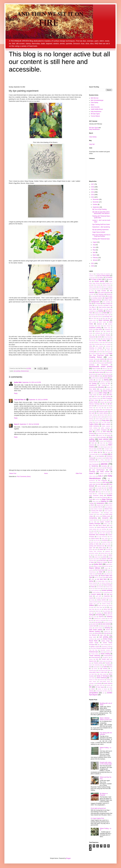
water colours (93, 682)
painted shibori (107, 542)
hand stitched (104, 439)
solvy (92, 620)
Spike (100, 626)
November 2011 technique (97, 535)
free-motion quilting (100, 417)
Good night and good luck (98, 808)
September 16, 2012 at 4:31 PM (32, 382)
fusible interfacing (94, 426)
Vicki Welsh (92, 678)
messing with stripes (97, 511)
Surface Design (94, 643)
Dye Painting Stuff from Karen (101, 224)
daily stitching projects (100, 363)
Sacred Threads (93, 585)
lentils (105, 488)
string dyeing (98, 633)
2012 (93, 197)
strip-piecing (107, 633)
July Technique (108, 468)
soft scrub (94, 617)
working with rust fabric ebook (103, 691)
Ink (111, 454)
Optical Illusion (95, 538)
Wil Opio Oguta (95, 114)
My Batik (94, 522)
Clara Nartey (94, 103)
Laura (105, 484)
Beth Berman (95, 98)
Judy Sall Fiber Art (20, 400)
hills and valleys (93, 449)
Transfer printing (98, 663)
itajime (109, 460)
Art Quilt (93, 296)
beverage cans (108, 316)
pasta (96, 549)
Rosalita (99, 574)
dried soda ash (107, 374)
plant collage (103, 555)
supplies (99, 639)
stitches (91, 633)
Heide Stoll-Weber (101, 445)
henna (99, 447)
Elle (109, 384)
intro (102, 458)
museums (104, 520)
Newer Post (13, 473)
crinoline (104, 361)
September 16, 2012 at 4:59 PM (38, 400)
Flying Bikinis (99, 409)
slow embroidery (107, 611)
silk (106, 607)
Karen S (17, 424)
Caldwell (108, 331)
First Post (98, 408)
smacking (99, 613)
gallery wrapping (105, 428)
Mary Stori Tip (99, 507)
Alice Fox (106, 287)
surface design (106, 641)
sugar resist (103, 635)
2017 (93, 184)
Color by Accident (106, 344)
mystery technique (95, 524)
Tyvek (105, 667)
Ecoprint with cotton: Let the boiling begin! (106, 763)
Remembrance (93, 572)
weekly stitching (108, 683)
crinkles (98, 361)
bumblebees (107, 330)
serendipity (98, 598)
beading (101, 311)
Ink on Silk (94, 456)
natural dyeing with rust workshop (98, 529)
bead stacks (93, 309)
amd (105, 289)
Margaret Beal (100, 505)
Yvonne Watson (95, 116)
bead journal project (104, 307)
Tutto (100, 667)
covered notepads (95, 354)
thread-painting (108, 656)
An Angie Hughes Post (97, 818)
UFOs (111, 667)
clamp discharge (107, 339)
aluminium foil (98, 289)
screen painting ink (95, 591)
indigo (105, 454)
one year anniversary (102, 537)
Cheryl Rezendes (108, 337)
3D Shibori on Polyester (104, 794)
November (96, 202)
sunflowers (92, 639)
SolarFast (101, 617)
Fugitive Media (93, 424)
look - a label (98, 494)
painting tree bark (106, 544)
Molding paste (106, 516)
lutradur (110, 495)
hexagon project (107, 447)
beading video (98, 313)
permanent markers (94, 553)
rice (107, 572)
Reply (16, 393)
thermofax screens (105, 650)
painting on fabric (94, 544)
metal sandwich (108, 511)
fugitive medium (106, 424)
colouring (108, 346)
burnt (90, 331)
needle (95, 531)
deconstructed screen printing (101, 366)
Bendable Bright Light (105, 315)
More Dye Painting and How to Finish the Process (101, 236)
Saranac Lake (109, 587)
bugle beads (99, 329)
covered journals (108, 352)
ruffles (93, 579)
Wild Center (109, 687)
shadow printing (106, 604)
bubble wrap (107, 328)
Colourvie (108, 348)
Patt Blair (108, 549)
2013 (93, 195)
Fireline (91, 408)
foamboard (108, 409)
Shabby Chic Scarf (94, 604)
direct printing (102, 371)
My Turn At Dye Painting (99, 209)
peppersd (108, 551)
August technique (97, 300)
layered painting (102, 486)
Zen (103, 693)
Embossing (92, 387)
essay (101, 389)
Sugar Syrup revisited (99, 232)
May (94, 250)
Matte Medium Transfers (97, 509)
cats (109, 333)
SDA (105, 594)
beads (105, 313)
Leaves (91, 488)
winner (93, 689)
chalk (96, 335)
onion (111, 537)
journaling (104, 466)
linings (99, 492)
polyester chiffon (106, 559)
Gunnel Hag (92, 437)
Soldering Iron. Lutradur (100, 619)
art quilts (110, 296)
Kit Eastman (98, 483)
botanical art (101, 324)
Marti (92, 507)
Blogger (68, 858)
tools (97, 659)
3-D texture (109, 278)
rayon (106, 568)
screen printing (107, 590)
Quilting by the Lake (106, 566)
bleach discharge (104, 320)
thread (102, 652)
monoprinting (93, 518)
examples (108, 389)
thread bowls (109, 652)
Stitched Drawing (94, 631)
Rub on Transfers (99, 577)
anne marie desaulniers (104, 292)
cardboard (98, 333)
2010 (93, 266)
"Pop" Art (91, 274)
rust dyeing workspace (105, 583)
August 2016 (108, 298)
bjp (99, 318)
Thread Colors (95, 654)
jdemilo (104, 464)
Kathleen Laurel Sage (105, 474)
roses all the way (108, 574)
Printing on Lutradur (102, 562)
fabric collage (103, 393)
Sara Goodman (100, 587)
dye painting (17, 371)
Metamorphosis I (96, 513)
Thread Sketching (95, 656)
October (95, 205)
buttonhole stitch (99, 331)
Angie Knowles (102, 291)
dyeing (106, 380)
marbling (110, 503)
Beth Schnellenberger (97, 100)
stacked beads (98, 628)
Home (46, 473)
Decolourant (105, 365)
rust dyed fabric (102, 579)
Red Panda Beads (100, 570)
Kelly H (101, 476)
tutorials (95, 667)
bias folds (94, 318)
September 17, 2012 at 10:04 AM (29, 424)
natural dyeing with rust (103, 527)
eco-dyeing (102, 384)
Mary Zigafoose (109, 507)
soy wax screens (105, 624)
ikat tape (108, 452)
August (95, 242)
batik (90, 304)
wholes (109, 685)
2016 (93, 187)
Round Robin (95, 576)
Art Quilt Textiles (101, 296)
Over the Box (97, 540)
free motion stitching (102, 413)
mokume (98, 516)
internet (97, 458)
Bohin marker (103, 322)
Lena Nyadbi (99, 488)
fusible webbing (93, 428)
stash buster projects (96, 630)
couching (91, 352)
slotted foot (98, 611)
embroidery (101, 387)
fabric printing (106, 396)
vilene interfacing (102, 678)
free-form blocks (104, 415)
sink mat (99, 609)
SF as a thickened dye (105, 602)
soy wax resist (94, 624)
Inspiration (102, 456)
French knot (97, 421)
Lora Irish (106, 494)
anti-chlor (91, 294)
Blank (109, 318)
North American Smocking (104, 531)
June (94, 247)
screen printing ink (97, 593)
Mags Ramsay (107, 499)
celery (91, 335)
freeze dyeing (99, 419)
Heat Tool (103, 443)
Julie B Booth (99, 468)
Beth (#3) (91, 317)
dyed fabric (99, 380)
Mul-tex (98, 520)
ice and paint (99, 451)
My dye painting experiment (100, 230)
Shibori (92, 605)
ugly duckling (104, 668)
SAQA (93, 587)
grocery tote (102, 435)
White (93, 685)
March (95, 255)
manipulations (100, 503)
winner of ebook (103, 689)
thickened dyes (25, 371)
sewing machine (101, 600)
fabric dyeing (103, 395)
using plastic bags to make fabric (98, 672)
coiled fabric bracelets (94, 344)
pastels (101, 549)
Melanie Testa (108, 509)
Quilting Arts (96, 566)
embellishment (93, 385)
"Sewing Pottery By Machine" (103, 274)
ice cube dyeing (108, 451)
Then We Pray (93, 650)
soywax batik (93, 626)
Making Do (105, 501)
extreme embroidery (95, 391)
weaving (99, 683)
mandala (91, 503)
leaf (109, 486)
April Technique (100, 294)
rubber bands (109, 577)
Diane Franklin (96, 369)
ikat (101, 452)
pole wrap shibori (95, 559)
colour (91, 346)
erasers (109, 387)
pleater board (98, 557)
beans (111, 313)
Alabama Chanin (106, 285)
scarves (99, 589)
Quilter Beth (18, 382)
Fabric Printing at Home (95, 398)
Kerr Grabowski (103, 480)
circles (92, 339)
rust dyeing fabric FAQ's (102, 581)
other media (105, 538)
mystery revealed (105, 522)
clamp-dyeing (92, 341)
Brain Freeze (107, 326)
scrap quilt (110, 589)
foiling (90, 411)
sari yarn (93, 589)
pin (90, 555)
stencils (108, 630)
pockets (110, 557)
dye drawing (109, 376)
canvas (91, 333)
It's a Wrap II (101, 460)
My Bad (110, 520)
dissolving (93, 374)
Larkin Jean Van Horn (95, 484)
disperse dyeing (99, 372)
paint (111, 540)
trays (103, 665)
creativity (102, 359)
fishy (105, 408)
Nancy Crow (107, 524)
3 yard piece (92, 278)
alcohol (100, 287)
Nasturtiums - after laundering (101, 227)
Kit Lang (106, 482)
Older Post (79, 473)
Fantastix (102, 402)
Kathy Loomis (92, 476)
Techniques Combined (107, 646)
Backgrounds (95, 302)
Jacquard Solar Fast (94, 462)
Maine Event (96, 501)
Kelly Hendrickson (96, 112)
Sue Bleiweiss (93, 635)
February (96, 258)
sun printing (104, 637)
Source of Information (101, 620)
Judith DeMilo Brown (97, 109)
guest (109, 435)
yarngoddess (94, 693)
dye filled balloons (95, 378)
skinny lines (107, 609)
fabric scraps (95, 400)
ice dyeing (94, 452)
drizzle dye (92, 376)
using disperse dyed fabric (104, 670)
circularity (98, 339)
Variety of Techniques (103, 676)
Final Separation (100, 406)
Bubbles (91, 330)
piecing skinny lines (106, 553)
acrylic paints (99, 281)
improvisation (92, 454)
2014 (93, 192)
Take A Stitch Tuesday (103, 645)
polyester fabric (93, 561)
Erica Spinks (93, 389)
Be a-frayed (97, 304)
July (94, 245)
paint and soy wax (96, 542)
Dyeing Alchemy (93, 382)
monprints (91, 520)
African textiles (97, 285)
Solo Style (110, 619)
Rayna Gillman (95, 568)
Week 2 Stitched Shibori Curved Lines (106, 719)
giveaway (92, 433)
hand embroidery (102, 437)
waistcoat (102, 680)
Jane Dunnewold (94, 464)
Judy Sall (92, 144)
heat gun (94, 443)
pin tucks (95, 555)
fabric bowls (94, 393)
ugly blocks (94, 669)
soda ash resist (109, 615)
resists (101, 572)
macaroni (97, 499)
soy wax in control (108, 622)
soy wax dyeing (97, 622)
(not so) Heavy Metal (103, 276)
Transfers (108, 663)
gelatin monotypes (102, 430)
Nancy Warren (102, 525)
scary (104, 589)
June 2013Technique (98, 470)
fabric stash (104, 400)
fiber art (105, 404)
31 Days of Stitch (96, 279)
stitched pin (107, 632)
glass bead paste (100, 434)
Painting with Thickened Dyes (101, 239)
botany (99, 326)
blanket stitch (92, 320)
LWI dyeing (95, 497)
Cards (104, 333)
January (95, 260)
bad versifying (107, 302)
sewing (93, 600)
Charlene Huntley (105, 335)
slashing (91, 611)
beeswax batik (94, 315)
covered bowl (99, 352)
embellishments (106, 385)
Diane (92, 105)
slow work (92, 613)
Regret (109, 570)
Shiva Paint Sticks (98, 607)
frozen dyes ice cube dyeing (103, 422)
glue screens (109, 434)
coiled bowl (108, 342)
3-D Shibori (100, 278)
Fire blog (108, 406)
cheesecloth (92, 337)
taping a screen (95, 646)
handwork (101, 441)
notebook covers (93, 533)
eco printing (93, 384)
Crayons (104, 354)
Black (104, 318)
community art (93, 350)
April (94, 252)
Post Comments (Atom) (24, 477)
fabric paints (97, 397)
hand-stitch (92, 441)
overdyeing (105, 540)
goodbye (93, 435)
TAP (111, 645)
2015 (93, 189)
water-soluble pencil (105, 682)
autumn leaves (108, 300)
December (96, 199)
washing (109, 680)
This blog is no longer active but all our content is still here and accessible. (59, 62)
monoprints (105, 518)
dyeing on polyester (105, 382)
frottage (91, 422)
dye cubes (100, 376)
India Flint (100, 454)
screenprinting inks (108, 593)
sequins (91, 598)
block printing (93, 322)
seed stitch (98, 596)
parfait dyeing (102, 548)
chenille (100, 337)
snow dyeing (99, 615)
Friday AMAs (106, 421)
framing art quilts (103, 411)
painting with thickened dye (97, 546)
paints (109, 546)
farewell (109, 402)
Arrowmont (109, 294)
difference (105, 369)
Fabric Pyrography (107, 398)
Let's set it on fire (101, 490)
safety (100, 585)
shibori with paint (102, 606)
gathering (91, 430)
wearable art (92, 683)
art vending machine (97, 298)
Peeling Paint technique (95, 551)
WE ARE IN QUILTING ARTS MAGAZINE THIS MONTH (101, 213)
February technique (94, 404)
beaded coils (102, 309)
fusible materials (106, 426)
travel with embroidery (94, 665)
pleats (105, 557)
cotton (108, 350)
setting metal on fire (107, 598)
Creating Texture (96, 357)
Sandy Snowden (108, 585)
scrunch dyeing (96, 594)
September (96, 207)
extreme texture (107, 391)
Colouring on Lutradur (96, 348)
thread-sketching (96, 657)
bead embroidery (99, 305)
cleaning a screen (98, 342)
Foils (95, 411)
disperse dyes (109, 372)
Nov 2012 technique (105, 533)
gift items (98, 432)
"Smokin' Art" (92, 276)
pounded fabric (102, 561)
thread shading (105, 654)
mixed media (99, 514)
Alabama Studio (93, 287)
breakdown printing (95, 328)
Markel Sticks (109, 505)
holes (100, 449)
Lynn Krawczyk (104, 497)
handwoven (109, 441)
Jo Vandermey (94, 466)
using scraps (103, 674)
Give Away (106, 432)
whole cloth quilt (100, 685)
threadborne (105, 657)
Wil (90, 687)
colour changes (99, 346)
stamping (107, 628)
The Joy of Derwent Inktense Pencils (101, 648)
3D (106, 279)
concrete (102, 350)
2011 (93, 263)
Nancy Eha (92, 525)
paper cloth (92, 548)
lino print (106, 492)
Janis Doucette (95, 107)
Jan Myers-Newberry (106, 462)
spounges (105, 626)
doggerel (99, 374)
